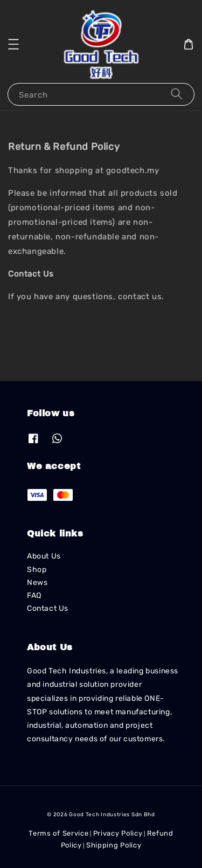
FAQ (34, 595)
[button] (13, 44)
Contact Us (48, 608)
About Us (44, 556)
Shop (37, 570)
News (37, 583)
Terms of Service (58, 833)
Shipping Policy (114, 845)
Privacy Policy (118, 833)
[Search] (177, 94)
